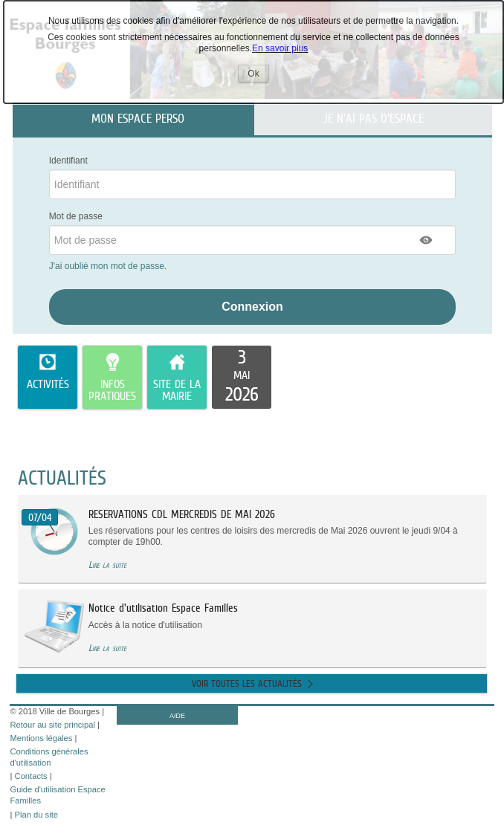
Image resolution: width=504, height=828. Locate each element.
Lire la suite (107, 565)
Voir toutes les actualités (247, 683)
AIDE (177, 716)
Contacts (31, 776)
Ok (258, 75)
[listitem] (242, 378)
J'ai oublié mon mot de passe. (109, 266)
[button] (427, 240)
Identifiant (68, 161)
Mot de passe (76, 216)
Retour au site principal (52, 725)
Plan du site (36, 815)
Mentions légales (41, 738)
